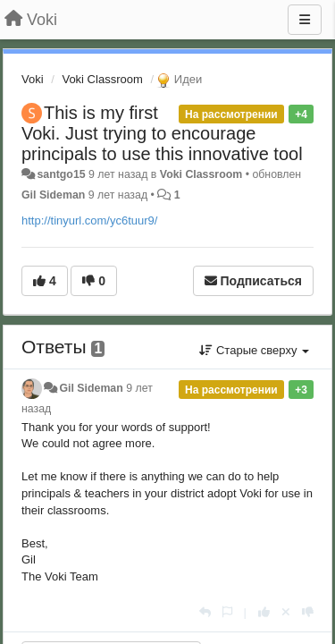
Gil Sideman (53, 195)
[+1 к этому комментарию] (264, 612)
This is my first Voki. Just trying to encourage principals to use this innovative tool (162, 133)
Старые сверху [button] (254, 350)
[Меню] (305, 20)
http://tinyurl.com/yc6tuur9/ (89, 220)
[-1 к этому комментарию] (308, 612)
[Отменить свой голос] (286, 612)
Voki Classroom (102, 79)
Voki (33, 79)
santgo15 (61, 174)
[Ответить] (205, 612)
